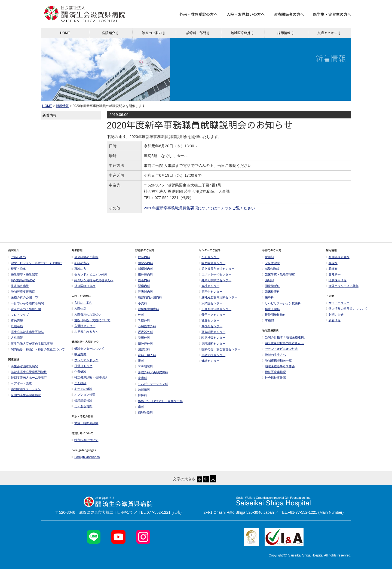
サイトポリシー (338, 303)
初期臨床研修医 (338, 257)
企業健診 (79, 372)
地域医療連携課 (274, 372)
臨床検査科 (271, 292)
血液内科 (143, 280)
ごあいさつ (17, 257)
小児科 (141, 303)
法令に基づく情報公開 (24, 309)
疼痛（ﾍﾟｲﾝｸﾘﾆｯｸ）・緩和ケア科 (159, 401)
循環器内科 (144, 269)
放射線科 (143, 390)
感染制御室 (271, 269)
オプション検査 (83, 394)
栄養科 (268, 297)
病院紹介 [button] (111, 33)
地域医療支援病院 (22, 292)
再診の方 (79, 269)
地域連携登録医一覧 (277, 360)
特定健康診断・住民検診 (89, 377)
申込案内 (79, 354)
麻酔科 (141, 395)
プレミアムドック (85, 360)
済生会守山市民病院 (23, 366)
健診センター (209, 361)
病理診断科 (144, 412)
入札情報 (16, 338)
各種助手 (333, 274)
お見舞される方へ (85, 332)
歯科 (140, 407)
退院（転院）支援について (91, 320)
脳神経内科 (144, 274)
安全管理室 (271, 263)
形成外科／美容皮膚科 (152, 372)
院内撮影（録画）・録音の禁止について (36, 349)
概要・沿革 (17, 269)
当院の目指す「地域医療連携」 (284, 337)
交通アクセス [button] (330, 33)
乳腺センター (209, 320)
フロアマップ (19, 315)
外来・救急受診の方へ (198, 14)
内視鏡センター (211, 326)
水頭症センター (211, 303)
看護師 (332, 269)
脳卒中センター (211, 292)
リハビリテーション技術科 (281, 303)
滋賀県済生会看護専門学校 (27, 372)
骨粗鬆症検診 (82, 400)
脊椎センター (209, 286)
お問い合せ (335, 314)
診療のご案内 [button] (154, 33)
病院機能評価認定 (22, 280)
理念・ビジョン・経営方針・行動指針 (35, 263)
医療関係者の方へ (289, 14)
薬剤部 (268, 280)
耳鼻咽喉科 (144, 366)
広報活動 (17, 326)
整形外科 (143, 338)
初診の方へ (80, 263)
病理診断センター (212, 344)
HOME (65, 33)
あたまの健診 (82, 389)
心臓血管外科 (146, 326)
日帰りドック (82, 366)
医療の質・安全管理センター (220, 349)
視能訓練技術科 (274, 315)
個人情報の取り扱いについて (347, 308)
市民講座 (16, 320)
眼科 (140, 361)
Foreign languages (86, 457)
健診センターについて (88, 348)
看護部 (268, 257)
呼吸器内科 (144, 292)
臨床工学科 (271, 309)
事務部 (268, 320)
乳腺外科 (143, 320)
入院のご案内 (82, 303)
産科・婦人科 (146, 355)
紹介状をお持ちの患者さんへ (92, 280)
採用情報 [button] (286, 33)
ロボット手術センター (215, 274)
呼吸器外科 (144, 332)
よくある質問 (82, 406)
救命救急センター (212, 263)
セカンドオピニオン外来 (89, 274)
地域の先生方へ (274, 355)
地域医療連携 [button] (243, 33)
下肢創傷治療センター (215, 309)
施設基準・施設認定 (23, 274)
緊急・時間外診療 (85, 423)
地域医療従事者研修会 (278, 366)
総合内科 (143, 257)
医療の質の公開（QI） (25, 297)
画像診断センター (212, 332)
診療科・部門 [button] (199, 33)
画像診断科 (271, 286)
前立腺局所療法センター (217, 269)
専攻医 (332, 263)
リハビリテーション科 (152, 384)
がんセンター (209, 257)
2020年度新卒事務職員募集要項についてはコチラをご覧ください (199, 208)
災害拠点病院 (19, 286)
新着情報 (62, 106)
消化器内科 (144, 263)
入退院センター (83, 326)
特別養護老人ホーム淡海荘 (27, 378)
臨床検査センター (212, 338)
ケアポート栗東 (20, 383)
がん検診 (79, 383)
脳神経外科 (144, 344)
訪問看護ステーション (24, 389)
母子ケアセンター (212, 315)
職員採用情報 (336, 280)
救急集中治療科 (147, 309)
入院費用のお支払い (86, 314)
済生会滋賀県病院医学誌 (26, 332)
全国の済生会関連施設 (24, 395)
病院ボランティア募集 (342, 286)
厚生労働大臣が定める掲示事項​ (30, 344)
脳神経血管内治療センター (218, 297)
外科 (140, 315)
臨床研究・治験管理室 (278, 274)
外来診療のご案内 (85, 257)
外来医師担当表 (83, 286)
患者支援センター (212, 355)
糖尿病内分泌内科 (149, 297)
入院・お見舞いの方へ (246, 14)
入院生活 (79, 308)
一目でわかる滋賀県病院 (26, 303)
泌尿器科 (143, 349)
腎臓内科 (143, 286)
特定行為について (85, 440)
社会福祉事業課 (274, 378)
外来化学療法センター (215, 280)
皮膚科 (141, 378)
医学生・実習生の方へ (332, 14)
